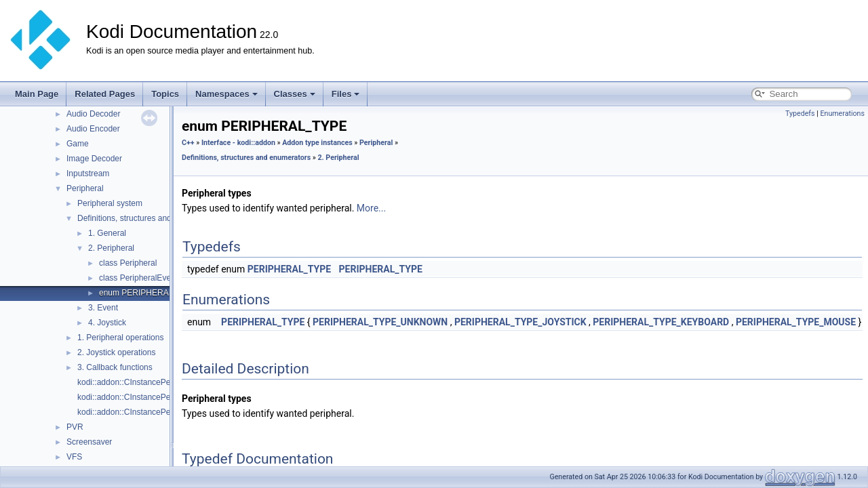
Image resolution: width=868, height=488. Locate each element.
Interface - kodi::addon (238, 143)
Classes (295, 94)
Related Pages (105, 94)
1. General (107, 233)
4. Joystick (107, 323)
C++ (188, 143)
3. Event (103, 308)
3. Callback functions (115, 367)
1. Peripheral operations (120, 338)
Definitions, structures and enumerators (148, 218)
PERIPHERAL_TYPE (289, 269)
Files (346, 94)
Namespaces (226, 94)
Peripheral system (110, 203)
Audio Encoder (93, 129)
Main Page (37, 94)
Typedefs (800, 114)
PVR (75, 427)
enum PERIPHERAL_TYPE (149, 293)
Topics (165, 94)
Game (78, 144)
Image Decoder (94, 159)
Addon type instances (317, 143)
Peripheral (85, 188)
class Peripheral (128, 263)
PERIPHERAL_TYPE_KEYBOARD (661, 322)
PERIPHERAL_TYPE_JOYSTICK (520, 322)
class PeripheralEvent (138, 278)
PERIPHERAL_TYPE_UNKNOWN (380, 322)
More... (371, 208)
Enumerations (842, 114)
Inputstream (88, 174)
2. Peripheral (111, 248)
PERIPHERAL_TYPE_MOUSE (796, 322)
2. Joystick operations (116, 352)
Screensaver (89, 442)
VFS (74, 457)
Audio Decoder (93, 114)
